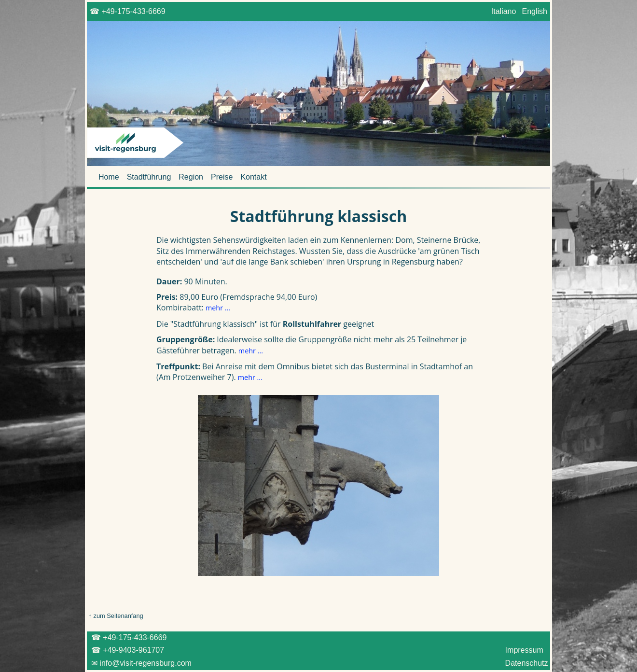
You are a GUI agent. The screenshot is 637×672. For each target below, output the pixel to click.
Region (191, 177)
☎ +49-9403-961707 (127, 650)
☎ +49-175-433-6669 (128, 11)
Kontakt (253, 177)
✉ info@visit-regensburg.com (140, 663)
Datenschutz (526, 663)
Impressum (524, 650)
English (534, 11)
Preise (222, 177)
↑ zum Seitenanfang (115, 616)
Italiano (503, 11)
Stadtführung (149, 177)
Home (109, 177)
